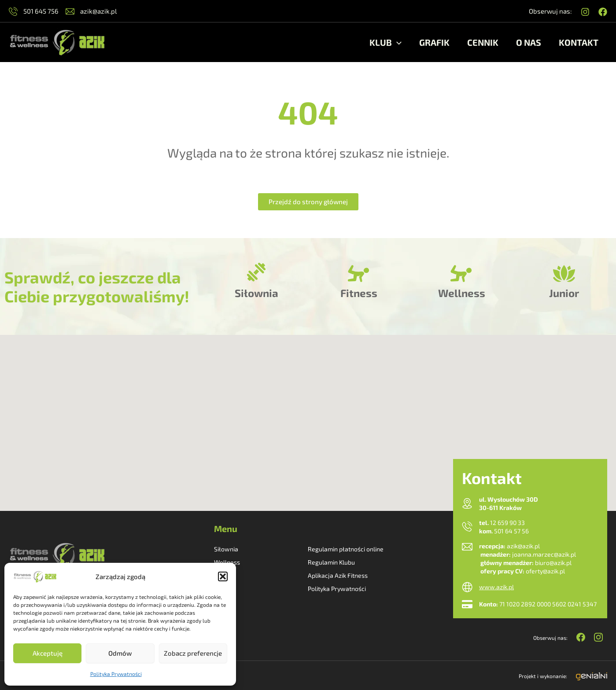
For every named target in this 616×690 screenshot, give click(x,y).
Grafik (434, 42)
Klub (385, 42)
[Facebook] (603, 12)
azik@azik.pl (91, 11)
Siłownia (256, 293)
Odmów (120, 653)
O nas (529, 42)
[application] (397, 42)
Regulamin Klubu (331, 562)
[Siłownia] (256, 274)
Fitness (359, 293)
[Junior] (564, 274)
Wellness (462, 293)
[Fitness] (359, 274)
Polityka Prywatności (116, 674)
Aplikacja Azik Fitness (338, 575)
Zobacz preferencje (193, 653)
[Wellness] (461, 274)
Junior (564, 293)
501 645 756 (34, 11)
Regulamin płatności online (346, 549)
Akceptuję (48, 653)
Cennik (483, 42)
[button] (223, 576)
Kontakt (579, 42)
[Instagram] (585, 12)
